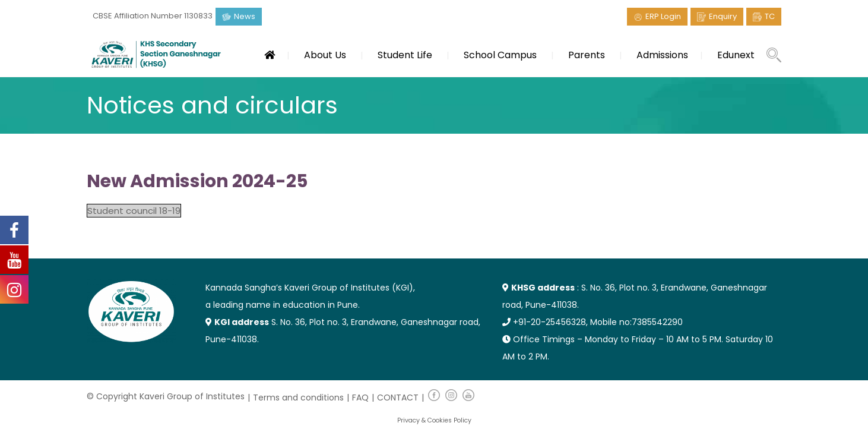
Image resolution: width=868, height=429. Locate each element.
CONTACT (398, 398)
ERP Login (663, 16)
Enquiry (723, 16)
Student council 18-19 (134, 211)
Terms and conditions (298, 398)
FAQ (360, 398)
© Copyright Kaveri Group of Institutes (166, 396)
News (245, 16)
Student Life (405, 55)
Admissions (662, 55)
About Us (325, 55)
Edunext (736, 55)
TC (770, 16)
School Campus (500, 55)
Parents (587, 55)
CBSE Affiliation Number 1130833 (153, 16)
